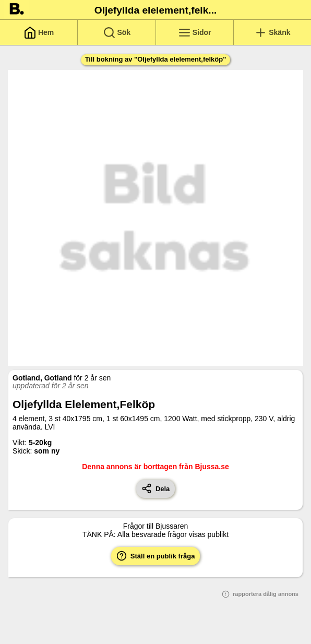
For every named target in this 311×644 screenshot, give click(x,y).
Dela (156, 488)
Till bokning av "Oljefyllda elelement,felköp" (156, 59)
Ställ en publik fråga (156, 556)
